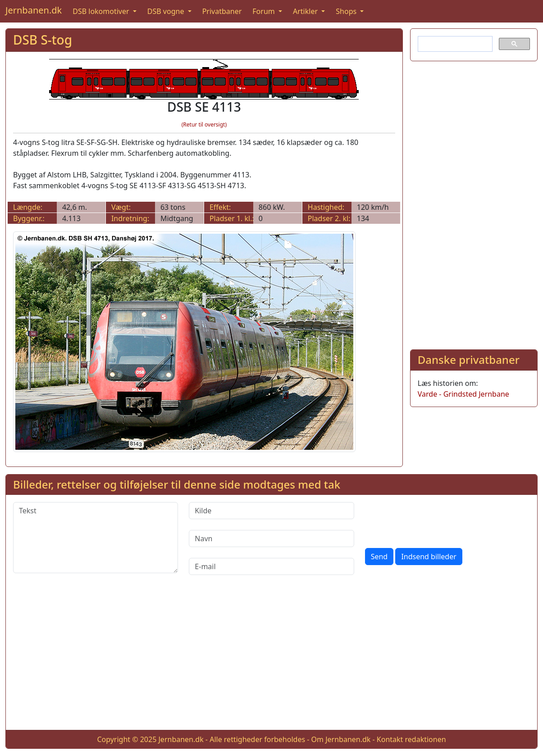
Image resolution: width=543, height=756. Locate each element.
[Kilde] (271, 511)
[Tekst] (96, 538)
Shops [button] (347, 11)
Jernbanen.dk (34, 10)
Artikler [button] (306, 11)
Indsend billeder (429, 557)
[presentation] (433, 520)
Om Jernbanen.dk (341, 739)
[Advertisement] (474, 204)
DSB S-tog (43, 40)
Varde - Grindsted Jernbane (463, 394)
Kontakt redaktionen (411, 739)
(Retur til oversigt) (204, 124)
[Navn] (271, 539)
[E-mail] (271, 566)
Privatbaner (222, 11)
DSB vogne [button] (167, 11)
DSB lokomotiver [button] (102, 11)
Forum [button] (265, 11)
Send (379, 557)
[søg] (454, 44)
